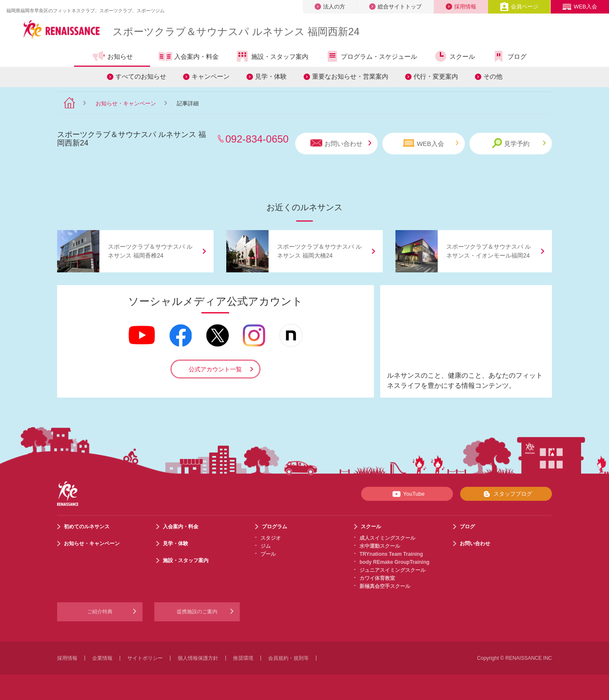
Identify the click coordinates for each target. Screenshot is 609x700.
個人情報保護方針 (198, 658)
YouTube (407, 494)
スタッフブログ (506, 494)
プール (268, 554)
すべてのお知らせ (141, 76)
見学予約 (519, 143)
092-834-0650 (257, 139)
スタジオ (271, 538)
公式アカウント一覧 (215, 369)
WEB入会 (580, 7)
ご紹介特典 (100, 612)
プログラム (274, 527)
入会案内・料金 (189, 57)
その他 (493, 76)
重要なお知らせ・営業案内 (350, 76)
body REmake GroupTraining (394, 562)
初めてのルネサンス (87, 527)
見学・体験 (271, 76)
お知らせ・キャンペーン (126, 103)
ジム (266, 546)
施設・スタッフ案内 (272, 56)
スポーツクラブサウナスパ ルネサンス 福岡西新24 (236, 32)
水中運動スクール (380, 546)
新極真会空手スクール (385, 586)
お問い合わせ (341, 143)
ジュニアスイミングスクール (392, 570)
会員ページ (519, 7)
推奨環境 (243, 658)
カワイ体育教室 (377, 578)
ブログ (509, 56)
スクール (454, 56)
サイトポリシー (145, 658)
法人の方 (330, 7)
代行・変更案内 (436, 76)
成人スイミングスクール (387, 538)
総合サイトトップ (395, 7)
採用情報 (461, 7)
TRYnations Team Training (391, 554)
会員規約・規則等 (288, 658)
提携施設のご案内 (197, 612)
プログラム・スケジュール (371, 56)
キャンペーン (211, 76)
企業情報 (102, 658)
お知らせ (112, 56)
